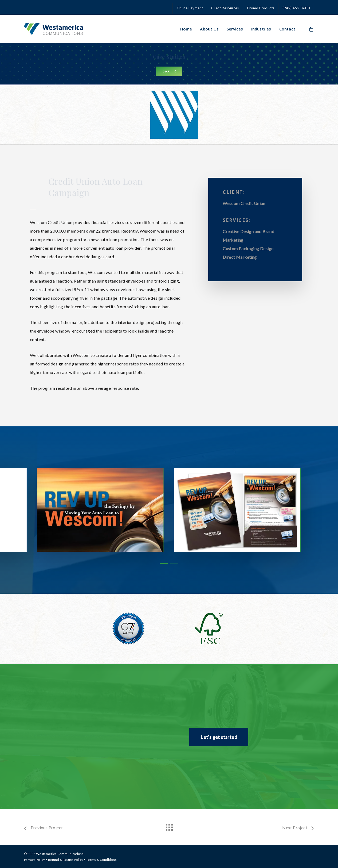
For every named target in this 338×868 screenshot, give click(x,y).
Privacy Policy (35, 860)
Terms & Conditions (101, 860)
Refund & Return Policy (66, 860)
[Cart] (311, 29)
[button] (169, 71)
